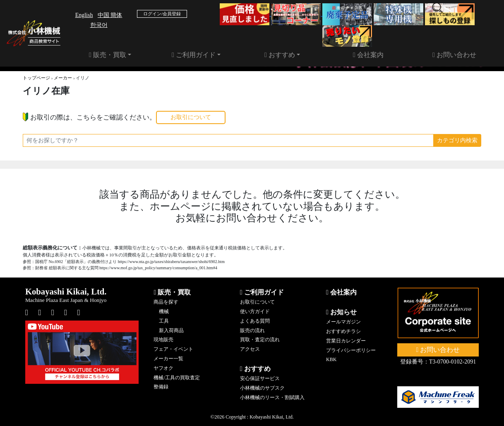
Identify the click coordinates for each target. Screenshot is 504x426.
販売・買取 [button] (108, 55)
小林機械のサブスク (262, 388)
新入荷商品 (171, 330)
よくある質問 (255, 321)
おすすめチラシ (343, 331)
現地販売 (163, 340)
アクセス (250, 349)
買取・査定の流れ (260, 340)
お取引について (191, 117)
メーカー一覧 (168, 359)
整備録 (161, 387)
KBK (331, 359)
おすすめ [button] (280, 55)
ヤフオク (163, 368)
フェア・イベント (173, 349)
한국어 (99, 25)
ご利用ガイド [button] (194, 55)
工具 (164, 321)
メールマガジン (343, 322)
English (84, 15)
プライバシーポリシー (351, 350)
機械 (164, 311)
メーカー (63, 78)
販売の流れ (252, 330)
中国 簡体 (110, 15)
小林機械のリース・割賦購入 (272, 397)
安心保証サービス (260, 378)
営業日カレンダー (346, 341)
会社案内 (368, 55)
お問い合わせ (454, 55)
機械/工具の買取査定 (176, 378)
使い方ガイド (255, 311)
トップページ (36, 78)
